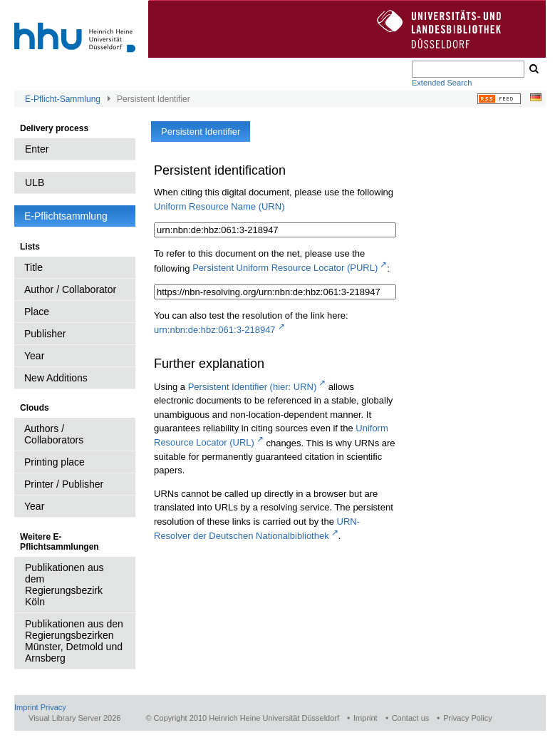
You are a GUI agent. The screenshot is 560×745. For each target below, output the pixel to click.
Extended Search (442, 83)
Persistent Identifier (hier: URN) (253, 387)
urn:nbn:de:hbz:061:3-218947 (215, 330)
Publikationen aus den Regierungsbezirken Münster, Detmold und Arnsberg (74, 641)
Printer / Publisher (64, 484)
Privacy (53, 707)
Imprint (26, 707)
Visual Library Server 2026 (74, 718)
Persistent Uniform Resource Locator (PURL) (285, 268)
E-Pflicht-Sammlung (63, 99)
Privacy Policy (467, 718)
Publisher (45, 334)
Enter (37, 149)
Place (37, 312)
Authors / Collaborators (54, 434)
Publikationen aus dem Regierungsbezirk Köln (64, 585)
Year (34, 356)
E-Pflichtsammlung (66, 216)
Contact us (411, 718)
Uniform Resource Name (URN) (219, 206)
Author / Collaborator (70, 289)
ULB (35, 183)
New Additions (56, 378)
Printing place (55, 462)
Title (33, 267)
